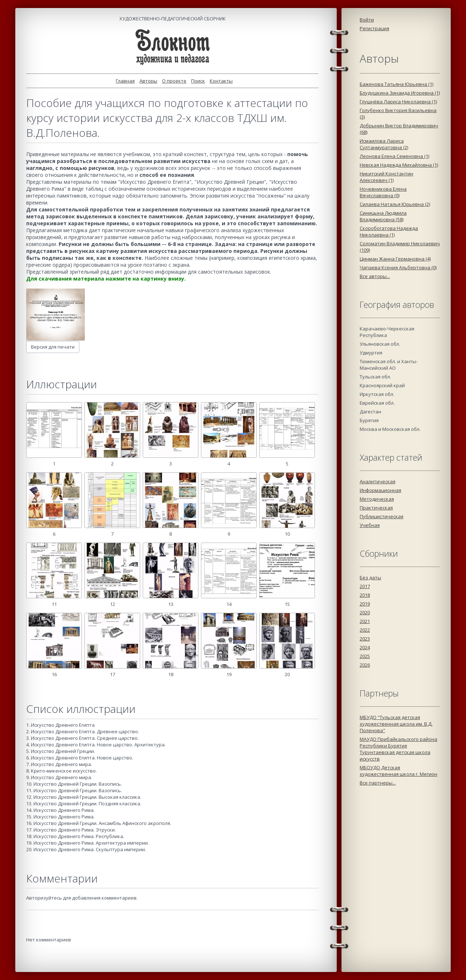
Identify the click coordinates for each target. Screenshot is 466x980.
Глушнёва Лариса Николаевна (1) (398, 102)
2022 (365, 630)
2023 (365, 639)
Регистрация (374, 28)
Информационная (380, 490)
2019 (365, 604)
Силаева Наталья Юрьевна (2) (395, 204)
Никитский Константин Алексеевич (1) (386, 177)
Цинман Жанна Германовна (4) (395, 259)
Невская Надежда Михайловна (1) (399, 165)
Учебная (370, 525)
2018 (365, 595)
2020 (365, 612)
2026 (365, 665)
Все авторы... (375, 276)
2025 (365, 656)
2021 (365, 621)
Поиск (198, 81)
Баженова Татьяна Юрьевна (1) (396, 84)
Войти (367, 20)
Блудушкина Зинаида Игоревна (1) (400, 93)
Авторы (148, 81)
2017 (365, 586)
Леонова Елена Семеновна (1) (394, 156)
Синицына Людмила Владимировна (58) (383, 216)
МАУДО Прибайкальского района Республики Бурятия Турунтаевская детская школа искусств (398, 749)
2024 (365, 647)
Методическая (377, 499)
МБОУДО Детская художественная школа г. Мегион (398, 771)
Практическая (376, 508)
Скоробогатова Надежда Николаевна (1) (389, 231)
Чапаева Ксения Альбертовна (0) (398, 267)
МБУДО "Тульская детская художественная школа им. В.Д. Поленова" (396, 724)
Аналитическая (378, 481)
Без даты (370, 578)
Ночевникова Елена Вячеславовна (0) (383, 192)
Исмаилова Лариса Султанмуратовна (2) (384, 144)
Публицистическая (382, 516)
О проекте (174, 81)
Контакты (221, 81)
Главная (125, 81)
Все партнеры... (378, 783)
